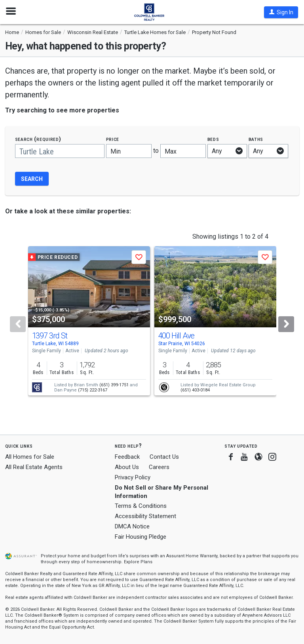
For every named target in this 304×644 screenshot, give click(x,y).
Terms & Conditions (141, 506)
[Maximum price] (183, 151)
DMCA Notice (132, 526)
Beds (213, 139)
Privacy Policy (133, 477)
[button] (281, 12)
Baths (256, 139)
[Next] (286, 324)
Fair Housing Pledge (141, 537)
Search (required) (38, 139)
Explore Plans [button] (138, 562)
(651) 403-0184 (195, 390)
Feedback (127, 457)
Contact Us (164, 457)
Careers (159, 467)
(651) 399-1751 (114, 385)
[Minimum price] (129, 151)
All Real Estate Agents (34, 467)
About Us (127, 467)
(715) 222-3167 (93, 390)
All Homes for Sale (30, 457)
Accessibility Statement (145, 516)
